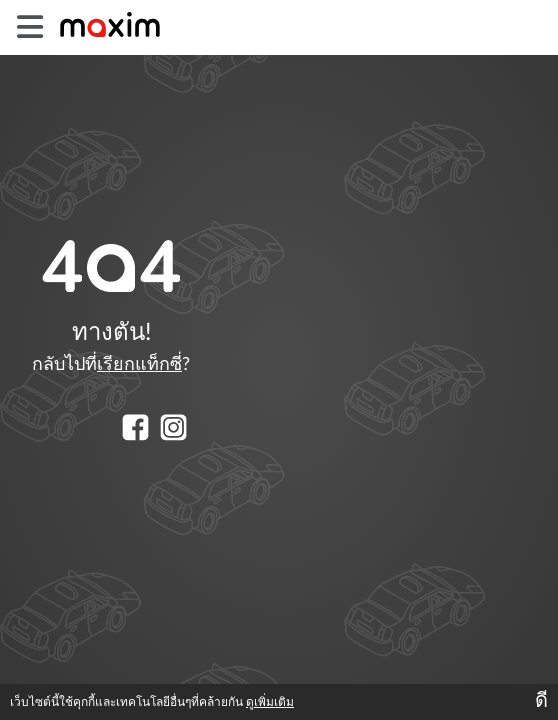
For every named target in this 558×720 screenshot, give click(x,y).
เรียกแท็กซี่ (139, 365)
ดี (541, 701)
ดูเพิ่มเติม (270, 702)
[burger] (29, 27)
